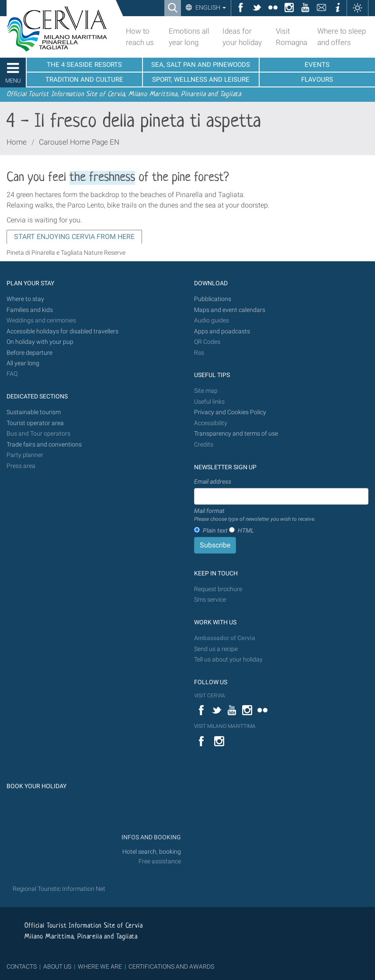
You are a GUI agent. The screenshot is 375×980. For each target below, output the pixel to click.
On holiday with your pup (40, 342)
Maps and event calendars (230, 310)
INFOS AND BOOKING (151, 837)
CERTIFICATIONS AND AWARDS (171, 966)
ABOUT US (57, 966)
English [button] (210, 7)
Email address (213, 481)
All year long (23, 363)
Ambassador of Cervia (225, 638)
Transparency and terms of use (236, 434)
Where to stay (25, 299)
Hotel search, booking (152, 852)
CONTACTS (22, 966)
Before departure (30, 353)
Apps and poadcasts (222, 331)
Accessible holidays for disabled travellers (62, 331)
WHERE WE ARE (100, 966)
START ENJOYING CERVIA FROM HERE (74, 237)
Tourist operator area (35, 423)
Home (17, 142)
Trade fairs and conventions (44, 445)
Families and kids (30, 310)
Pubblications (213, 299)
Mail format (255, 515)
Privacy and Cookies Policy (230, 412)
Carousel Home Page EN (79, 142)
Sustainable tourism (34, 412)
